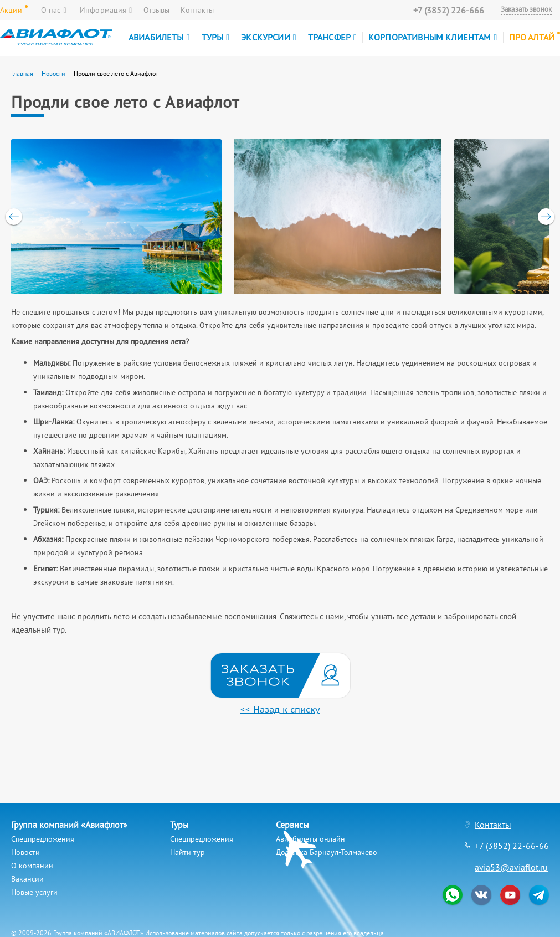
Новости (53, 73)
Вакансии (27, 879)
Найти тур (187, 852)
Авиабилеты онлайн (310, 839)
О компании (32, 866)
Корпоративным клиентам (433, 37)
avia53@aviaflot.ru (511, 867)
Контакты (197, 10)
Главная (22, 73)
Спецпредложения (43, 839)
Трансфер (332, 37)
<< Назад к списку (280, 709)
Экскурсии (268, 37)
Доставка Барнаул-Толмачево (327, 852)
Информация (106, 10)
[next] (546, 217)
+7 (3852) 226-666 (449, 10)
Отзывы (157, 10)
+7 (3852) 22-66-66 (512, 846)
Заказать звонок (526, 9)
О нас (54, 10)
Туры (216, 37)
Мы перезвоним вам (280, 675)
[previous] (14, 217)
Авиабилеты (159, 37)
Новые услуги (34, 892)
